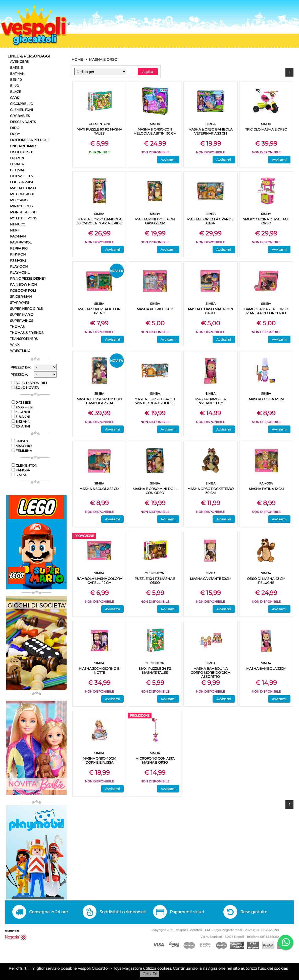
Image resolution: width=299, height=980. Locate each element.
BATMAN (17, 74)
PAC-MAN (18, 236)
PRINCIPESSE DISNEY (28, 278)
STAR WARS (20, 302)
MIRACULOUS (21, 206)
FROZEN (17, 158)
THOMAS (17, 327)
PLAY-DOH (19, 266)
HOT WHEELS (21, 176)
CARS (14, 98)
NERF (15, 230)
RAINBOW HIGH (23, 284)
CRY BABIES (20, 116)
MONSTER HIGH (23, 212)
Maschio (22, 446)
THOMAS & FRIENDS (27, 333)
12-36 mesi (22, 407)
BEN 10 (16, 80)
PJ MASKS (18, 260)
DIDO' (15, 128)
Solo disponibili (29, 383)
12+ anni (21, 426)
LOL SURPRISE (22, 182)
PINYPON (18, 254)
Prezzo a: (19, 375)
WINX (15, 345)
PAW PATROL (21, 242)
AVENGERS (19, 62)
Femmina (22, 451)
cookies (164, 968)
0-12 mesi (21, 402)
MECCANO (19, 200)
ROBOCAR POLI (23, 290)
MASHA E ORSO (23, 188)
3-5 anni (21, 412)
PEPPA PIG (19, 248)
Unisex (20, 441)
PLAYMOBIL (20, 272)
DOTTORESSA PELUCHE (30, 140)
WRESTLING (20, 351)
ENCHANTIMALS (24, 146)
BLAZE (16, 92)
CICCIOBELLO (22, 104)
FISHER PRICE (22, 152)
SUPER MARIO (22, 315)
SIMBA (19, 475)
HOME (77, 59)
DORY (15, 134)
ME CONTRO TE (23, 194)
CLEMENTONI (21, 110)
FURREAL (18, 164)
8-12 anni (21, 421)
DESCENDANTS (23, 122)
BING (14, 86)
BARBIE (16, 68)
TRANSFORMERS (24, 339)
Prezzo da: (21, 367)
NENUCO (18, 224)
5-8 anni (21, 417)
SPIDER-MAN (21, 296)
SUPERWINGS (22, 321)
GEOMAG (18, 170)
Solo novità (25, 388)
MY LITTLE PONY (24, 218)
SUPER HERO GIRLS (26, 309)
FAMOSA (21, 470)
